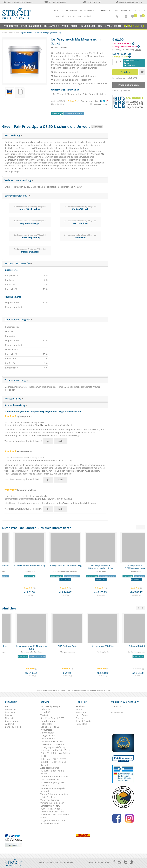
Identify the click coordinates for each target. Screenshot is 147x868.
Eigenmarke (72, 11)
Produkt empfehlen (99, 104)
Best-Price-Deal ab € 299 (52, 718)
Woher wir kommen (50, 800)
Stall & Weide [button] (51, 26)
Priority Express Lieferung (53, 747)
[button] (125, 16)
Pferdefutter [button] (11, 26)
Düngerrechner (48, 736)
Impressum (11, 712)
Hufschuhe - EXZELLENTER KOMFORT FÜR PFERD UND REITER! (54, 762)
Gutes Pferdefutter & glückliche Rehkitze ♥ (56, 755)
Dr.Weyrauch (63, 104)
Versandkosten (77, 690)
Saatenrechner (48, 739)
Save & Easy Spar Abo (122, 91)
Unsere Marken (13, 721)
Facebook (80, 706)
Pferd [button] (65, 26)
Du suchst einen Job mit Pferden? (52, 772)
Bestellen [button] (125, 72)
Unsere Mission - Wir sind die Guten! (55, 816)
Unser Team (82, 715)
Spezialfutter (27, 33)
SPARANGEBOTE (113, 26)
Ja (48, 441)
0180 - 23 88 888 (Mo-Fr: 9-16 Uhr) (18, 2)
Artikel (106, 11)
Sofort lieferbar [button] (122, 57)
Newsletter (10, 718)
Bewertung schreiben (90, 101)
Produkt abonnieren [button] (129, 85)
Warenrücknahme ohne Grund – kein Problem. (55, 796)
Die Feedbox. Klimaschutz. (53, 744)
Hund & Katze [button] (88, 26)
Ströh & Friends (83, 721)
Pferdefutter (14, 33)
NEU (100, 26)
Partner (79, 718)
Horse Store (81, 724)
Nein (61, 441)
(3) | (74, 101)
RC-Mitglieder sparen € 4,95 (126, 46)
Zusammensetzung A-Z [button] (18, 320)
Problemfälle (88, 11)
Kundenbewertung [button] (16, 405)
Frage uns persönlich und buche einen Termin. (53, 822)
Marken (139, 11)
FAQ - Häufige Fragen (51, 706)
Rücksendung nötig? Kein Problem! (53, 784)
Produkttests (123, 11)
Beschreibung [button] (13, 136)
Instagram (81, 712)
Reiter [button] (74, 26)
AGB (7, 706)
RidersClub (46, 709)
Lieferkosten (46, 724)
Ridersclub (58, 11)
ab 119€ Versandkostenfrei (129, 2)
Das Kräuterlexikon (50, 779)
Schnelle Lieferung (55, 2)
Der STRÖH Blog (13, 727)
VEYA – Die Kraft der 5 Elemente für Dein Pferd (52, 810)
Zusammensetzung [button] (16, 380)
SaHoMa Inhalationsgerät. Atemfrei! (53, 790)
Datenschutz (11, 709)
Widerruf (9, 724)
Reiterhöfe (46, 712)
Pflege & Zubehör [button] (31, 26)
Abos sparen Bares (50, 768)
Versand (138, 50)
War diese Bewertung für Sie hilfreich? (23, 441)
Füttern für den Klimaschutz (54, 777)
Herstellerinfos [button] (14, 399)
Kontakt (9, 715)
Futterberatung (48, 721)
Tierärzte (45, 715)
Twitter (79, 709)
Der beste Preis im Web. (52, 741)
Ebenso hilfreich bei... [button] (17, 196)
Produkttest (46, 730)
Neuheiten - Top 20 (50, 727)
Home (4, 33)
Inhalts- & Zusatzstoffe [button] (18, 263)
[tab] (55, 136)
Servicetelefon (47, 733)
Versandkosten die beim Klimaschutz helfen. (52, 804)
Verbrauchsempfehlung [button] (19, 180)
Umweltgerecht (92, 2)
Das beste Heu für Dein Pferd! (55, 750)
